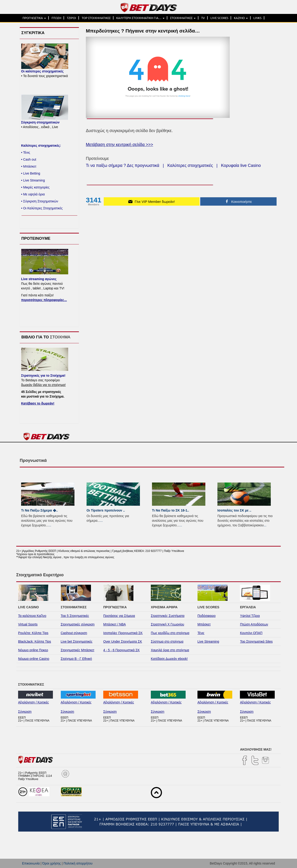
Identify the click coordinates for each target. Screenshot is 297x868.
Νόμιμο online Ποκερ (33, 650)
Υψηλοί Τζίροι (250, 616)
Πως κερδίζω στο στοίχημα (170, 633)
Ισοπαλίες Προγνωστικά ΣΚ (123, 633)
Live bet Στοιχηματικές (77, 641)
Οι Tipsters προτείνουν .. (106, 510)
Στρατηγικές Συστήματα (168, 616)
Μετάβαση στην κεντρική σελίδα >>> (119, 145)
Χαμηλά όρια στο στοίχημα (170, 650)
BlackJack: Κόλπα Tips (35, 641)
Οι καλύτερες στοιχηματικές (42, 71)
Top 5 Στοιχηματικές (75, 616)
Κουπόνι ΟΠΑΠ (251, 633)
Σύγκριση (25, 712)
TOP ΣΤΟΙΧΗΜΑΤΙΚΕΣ (96, 18)
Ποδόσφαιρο (207, 616)
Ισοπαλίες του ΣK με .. (234, 510)
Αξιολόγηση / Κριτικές (34, 702)
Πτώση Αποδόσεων (254, 624)
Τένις (201, 633)
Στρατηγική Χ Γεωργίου (167, 624)
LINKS (257, 18)
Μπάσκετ (204, 624)
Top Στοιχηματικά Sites (256, 641)
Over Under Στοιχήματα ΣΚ (123, 641)
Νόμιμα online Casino (34, 659)
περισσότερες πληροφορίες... (44, 300)
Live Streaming (208, 641)
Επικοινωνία (31, 863)
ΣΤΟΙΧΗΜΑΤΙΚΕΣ (183, 18)
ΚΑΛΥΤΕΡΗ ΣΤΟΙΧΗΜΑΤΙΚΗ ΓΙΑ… (140, 18)
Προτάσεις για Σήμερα (119, 616)
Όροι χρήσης (52, 863)
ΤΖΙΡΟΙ (71, 18)
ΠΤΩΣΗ (56, 18)
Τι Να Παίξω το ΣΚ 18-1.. (171, 510)
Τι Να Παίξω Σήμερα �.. (39, 510)
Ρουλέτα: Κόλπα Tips (33, 633)
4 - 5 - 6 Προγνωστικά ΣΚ (121, 650)
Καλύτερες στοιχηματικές (190, 165)
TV (203, 18)
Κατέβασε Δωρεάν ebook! (169, 659)
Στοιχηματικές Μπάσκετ (78, 650)
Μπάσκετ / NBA (115, 624)
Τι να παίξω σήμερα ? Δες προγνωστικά (123, 165)
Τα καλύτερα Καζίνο (32, 616)
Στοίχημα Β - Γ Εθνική (76, 659)
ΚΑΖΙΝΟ (241, 18)
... (50, 525)
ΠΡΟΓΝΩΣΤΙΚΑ (34, 18)
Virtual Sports (28, 624)
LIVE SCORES (219, 18)
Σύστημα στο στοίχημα (167, 641)
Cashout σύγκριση (74, 633)
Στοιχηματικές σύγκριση (78, 624)
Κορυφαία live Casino (241, 165)
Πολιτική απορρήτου (78, 863)
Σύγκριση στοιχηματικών (40, 122)
